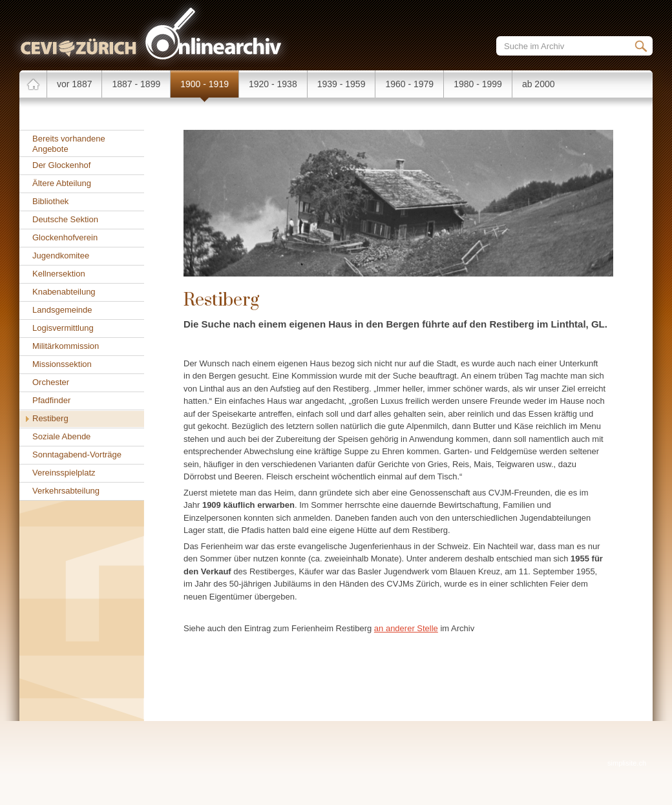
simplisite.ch (627, 763)
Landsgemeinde (62, 310)
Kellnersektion (59, 274)
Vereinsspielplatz (64, 473)
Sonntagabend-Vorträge (77, 455)
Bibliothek (50, 201)
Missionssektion (62, 364)
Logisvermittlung (63, 328)
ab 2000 (539, 84)
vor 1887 (74, 84)
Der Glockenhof (61, 165)
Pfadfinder (51, 400)
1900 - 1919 (205, 84)
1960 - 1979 (409, 84)
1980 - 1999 (478, 84)
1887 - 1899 (136, 84)
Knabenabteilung (64, 292)
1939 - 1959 (341, 84)
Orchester (51, 382)
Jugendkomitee (61, 256)
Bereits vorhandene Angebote (69, 144)
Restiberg (50, 418)
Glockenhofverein (65, 237)
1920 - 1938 (273, 84)
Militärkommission (66, 346)
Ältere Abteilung (62, 183)
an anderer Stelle (406, 628)
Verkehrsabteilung (66, 491)
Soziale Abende (61, 436)
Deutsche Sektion (65, 219)
